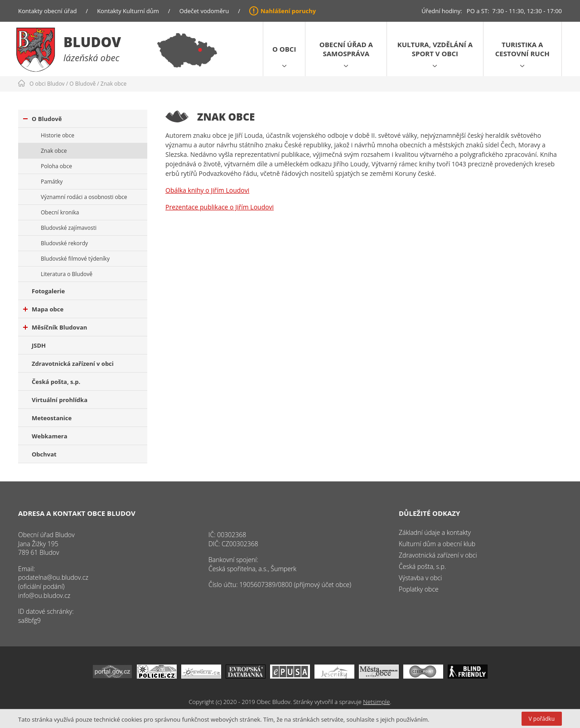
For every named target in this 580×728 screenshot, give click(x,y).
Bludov (92, 42)
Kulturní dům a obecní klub (437, 544)
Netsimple (376, 702)
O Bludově (82, 84)
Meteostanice (52, 418)
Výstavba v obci (420, 578)
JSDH (39, 345)
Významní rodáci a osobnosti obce (84, 197)
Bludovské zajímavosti (69, 228)
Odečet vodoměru (204, 11)
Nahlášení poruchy (288, 11)
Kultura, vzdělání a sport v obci (435, 49)
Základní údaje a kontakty (435, 532)
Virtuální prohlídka (60, 400)
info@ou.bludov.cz (44, 595)
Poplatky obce (419, 589)
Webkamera (50, 436)
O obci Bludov (47, 84)
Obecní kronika (60, 212)
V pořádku (542, 719)
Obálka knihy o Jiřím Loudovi (207, 190)
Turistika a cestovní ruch (522, 49)
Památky (52, 182)
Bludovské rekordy (64, 243)
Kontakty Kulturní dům (128, 11)
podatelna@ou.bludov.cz (53, 577)
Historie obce (58, 135)
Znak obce (114, 84)
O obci (284, 49)
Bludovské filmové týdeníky (75, 259)
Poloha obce (56, 166)
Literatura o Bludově (67, 274)
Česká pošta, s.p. (56, 382)
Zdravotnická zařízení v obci (73, 364)
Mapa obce (43, 309)
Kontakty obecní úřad (47, 11)
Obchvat (44, 454)
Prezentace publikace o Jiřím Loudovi (220, 207)
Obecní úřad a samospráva (346, 49)
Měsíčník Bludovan (55, 327)
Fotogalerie (48, 291)
